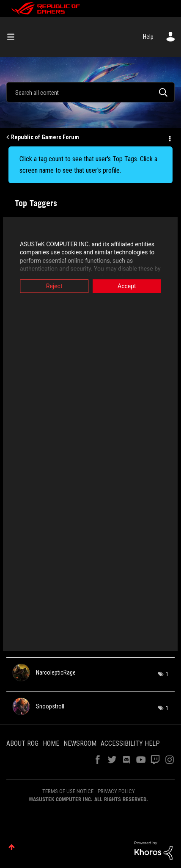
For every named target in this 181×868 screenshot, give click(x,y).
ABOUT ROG (22, 743)
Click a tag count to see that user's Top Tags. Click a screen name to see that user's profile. (88, 165)
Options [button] (169, 138)
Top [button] (12, 847)
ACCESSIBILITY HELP (130, 743)
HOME (51, 743)
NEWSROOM (80, 743)
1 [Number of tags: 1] (167, 674)
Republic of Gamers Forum (45, 137)
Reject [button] (53, 286)
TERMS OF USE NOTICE (68, 791)
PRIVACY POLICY (116, 791)
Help (148, 37)
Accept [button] (129, 286)
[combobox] (90, 92)
